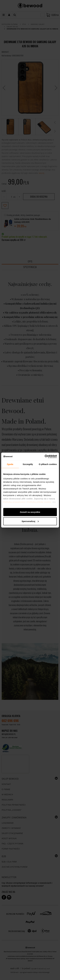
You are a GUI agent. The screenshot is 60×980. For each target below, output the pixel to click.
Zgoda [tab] (10, 464)
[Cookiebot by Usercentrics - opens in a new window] (45, 456)
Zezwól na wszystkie (30, 512)
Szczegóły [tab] (28, 464)
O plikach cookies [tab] (48, 464)
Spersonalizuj (30, 521)
